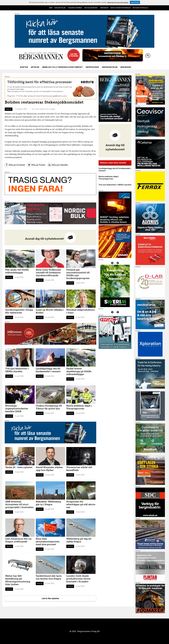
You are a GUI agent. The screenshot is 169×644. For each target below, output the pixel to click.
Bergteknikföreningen (120, 8)
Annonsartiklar (110, 67)
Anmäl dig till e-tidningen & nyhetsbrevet (62, 67)
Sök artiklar (60, 8)
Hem (51, 8)
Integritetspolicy (140, 8)
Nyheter (24, 67)
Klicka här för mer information (118, 2)
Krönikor (104, 8)
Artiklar (35, 67)
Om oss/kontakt (91, 8)
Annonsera (126, 67)
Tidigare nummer (75, 8)
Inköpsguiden (92, 67)
